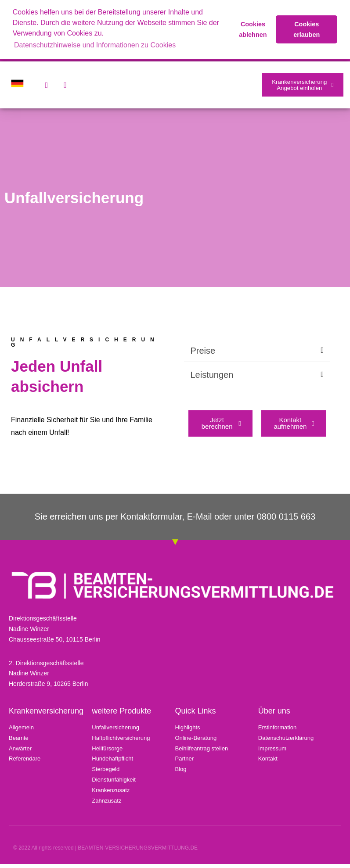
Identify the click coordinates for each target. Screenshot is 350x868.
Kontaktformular (152, 520)
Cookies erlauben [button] (307, 29)
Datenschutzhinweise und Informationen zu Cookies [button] (95, 45)
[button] (257, 354)
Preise (203, 354)
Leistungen (212, 378)
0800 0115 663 (286, 520)
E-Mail (200, 520)
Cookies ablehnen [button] (253, 29)
